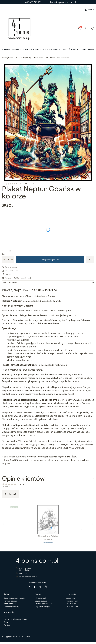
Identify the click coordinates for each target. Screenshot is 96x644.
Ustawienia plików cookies (14, 619)
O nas (6, 616)
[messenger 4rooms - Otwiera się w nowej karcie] (40, 587)
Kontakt (7, 625)
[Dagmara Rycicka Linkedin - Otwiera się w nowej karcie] (29, 587)
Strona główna (7, 58)
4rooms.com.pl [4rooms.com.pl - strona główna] (37, 560)
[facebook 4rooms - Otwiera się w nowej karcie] (34, 587)
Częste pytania (41, 601)
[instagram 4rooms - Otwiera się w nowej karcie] (45, 587)
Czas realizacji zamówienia (14, 598)
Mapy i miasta (38, 58)
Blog (6, 622)
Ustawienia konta (73, 607)
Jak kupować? (40, 598)
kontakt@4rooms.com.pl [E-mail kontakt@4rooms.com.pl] (28, 577)
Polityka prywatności (43, 604)
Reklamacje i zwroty (12, 607)
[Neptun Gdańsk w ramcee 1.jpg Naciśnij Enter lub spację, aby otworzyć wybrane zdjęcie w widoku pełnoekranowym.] (48, 123)
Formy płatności (10, 601)
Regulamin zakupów (43, 607)
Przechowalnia (72, 604)
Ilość (4, 254)
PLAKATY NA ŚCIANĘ (23, 58)
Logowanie (70, 598)
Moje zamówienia (73, 601)
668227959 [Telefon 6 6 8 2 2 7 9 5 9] (23, 573)
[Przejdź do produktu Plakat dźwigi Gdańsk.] (48, 520)
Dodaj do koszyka (50, 259)
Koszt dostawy (10, 604)
